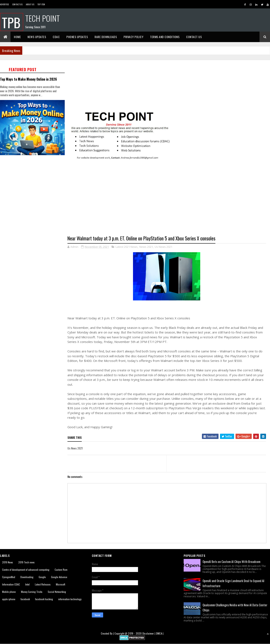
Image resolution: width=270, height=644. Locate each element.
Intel (27, 584)
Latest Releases (43, 584)
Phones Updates (77, 37)
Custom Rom (61, 570)
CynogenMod (9, 577)
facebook (25, 599)
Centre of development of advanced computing (26, 570)
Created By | (108, 633)
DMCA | (160, 633)
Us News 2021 (163, 247)
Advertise (5, 4)
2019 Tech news (26, 562)
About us (30, 4)
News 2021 (146, 247)
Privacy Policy (133, 37)
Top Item (41, 4)
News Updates (37, 37)
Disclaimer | (149, 633)
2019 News (8, 562)
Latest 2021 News (127, 247)
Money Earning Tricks (32, 592)
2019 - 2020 (135, 633)
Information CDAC (11, 584)
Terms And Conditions (165, 37)
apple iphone (9, 599)
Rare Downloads (106, 37)
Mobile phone (9, 592)
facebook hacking (44, 599)
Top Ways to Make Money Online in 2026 (28, 79)
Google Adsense (59, 577)
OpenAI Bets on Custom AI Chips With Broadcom (231, 561)
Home (17, 37)
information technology (70, 599)
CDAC (56, 37)
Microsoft (61, 584)
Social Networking (57, 592)
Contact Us (17, 4)
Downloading (27, 577)
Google (42, 577)
